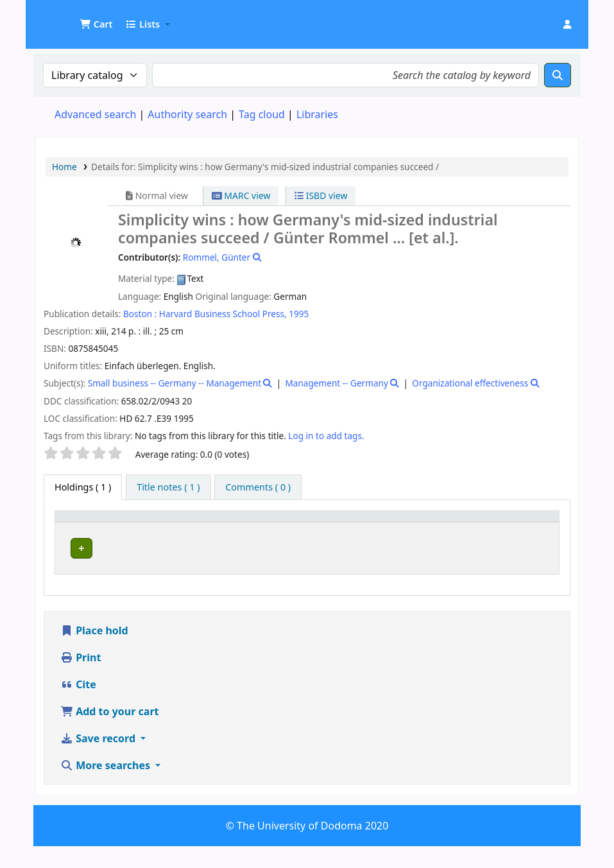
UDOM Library (68, 18)
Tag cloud (262, 114)
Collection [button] (286, 534)
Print (81, 679)
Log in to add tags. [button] (326, 436)
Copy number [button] (455, 528)
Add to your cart (110, 733)
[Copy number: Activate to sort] (468, 528)
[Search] (558, 75)
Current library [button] (153, 534)
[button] (96, 24)
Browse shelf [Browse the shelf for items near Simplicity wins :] (364, 571)
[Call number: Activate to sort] (380, 528)
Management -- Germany (337, 383)
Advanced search (95, 114)
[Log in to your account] (567, 24)
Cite (78, 706)
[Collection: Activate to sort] (293, 528)
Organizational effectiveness (470, 383)
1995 (299, 314)
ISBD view (321, 195)
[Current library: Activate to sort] (185, 528)
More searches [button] (107, 787)
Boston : (140, 314)
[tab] (168, 487)
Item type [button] (71, 528)
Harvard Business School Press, (223, 314)
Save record (99, 760)
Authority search (187, 114)
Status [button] (525, 534)
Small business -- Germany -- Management (175, 383)
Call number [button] (362, 534)
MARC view (241, 195)
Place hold (94, 652)
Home (64, 167)
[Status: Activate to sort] (532, 528)
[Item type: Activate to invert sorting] (84, 528)
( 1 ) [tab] (83, 487)
